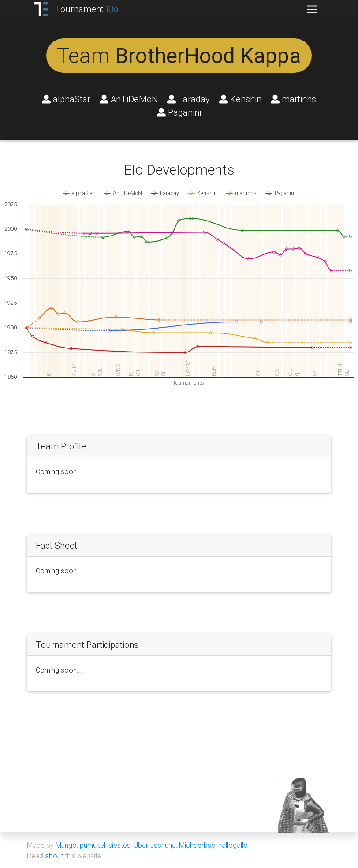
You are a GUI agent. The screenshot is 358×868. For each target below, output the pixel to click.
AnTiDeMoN (129, 99)
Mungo (66, 845)
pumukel (93, 845)
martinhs (293, 99)
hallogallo (233, 845)
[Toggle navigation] (312, 9)
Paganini (179, 112)
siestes (119, 845)
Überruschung (155, 845)
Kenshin (240, 99)
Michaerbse (197, 845)
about (54, 856)
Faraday (188, 99)
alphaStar (66, 99)
